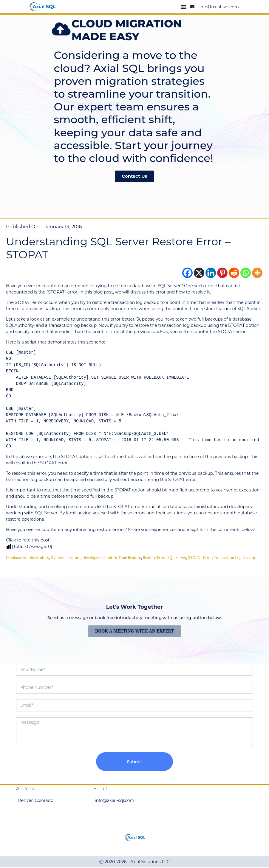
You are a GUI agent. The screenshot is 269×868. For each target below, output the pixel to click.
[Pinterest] (222, 273)
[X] (199, 273)
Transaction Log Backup (234, 558)
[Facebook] (187, 273)
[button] (4, 111)
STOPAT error (200, 558)
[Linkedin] (211, 273)
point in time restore (122, 558)
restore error (154, 558)
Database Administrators (27, 558)
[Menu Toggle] (183, 7)
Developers (92, 558)
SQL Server (177, 558)
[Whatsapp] (246, 273)
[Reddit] (234, 273)
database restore (66, 558)
